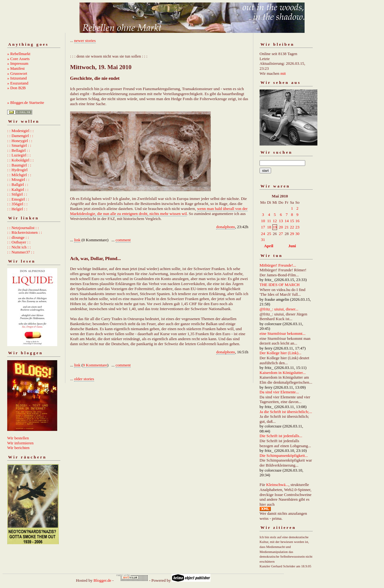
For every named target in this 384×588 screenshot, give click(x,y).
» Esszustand (18, 83)
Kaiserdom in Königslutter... (283, 373)
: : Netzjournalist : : (23, 228)
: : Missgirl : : (18, 179)
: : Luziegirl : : (19, 155)
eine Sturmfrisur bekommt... (283, 333)
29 (292, 234)
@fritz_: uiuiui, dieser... (279, 309)
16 (297, 221)
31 (263, 240)
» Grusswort (17, 73)
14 (287, 221)
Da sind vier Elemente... (279, 392)
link (77, 240)
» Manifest (16, 68)
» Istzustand (17, 78)
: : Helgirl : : (17, 209)
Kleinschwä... (277, 485)
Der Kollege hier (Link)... (280, 353)
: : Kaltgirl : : (18, 189)
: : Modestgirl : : (20, 131)
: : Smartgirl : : (19, 145)
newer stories (85, 41)
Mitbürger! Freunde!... (278, 265)
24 (263, 234)
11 (269, 221)
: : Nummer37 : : (21, 252)
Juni (292, 246)
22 (292, 227)
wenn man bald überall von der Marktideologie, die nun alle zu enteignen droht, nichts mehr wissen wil (159, 211)
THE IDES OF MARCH (280, 285)
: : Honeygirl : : (20, 141)
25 (269, 234)
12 (275, 221)
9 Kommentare (95, 365)
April (269, 246)
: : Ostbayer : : (19, 242)
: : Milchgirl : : (19, 175)
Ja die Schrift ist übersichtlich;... (286, 412)
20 (281, 227)
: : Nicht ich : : (19, 247)
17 (263, 227)
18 (269, 227)
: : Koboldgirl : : (20, 160)
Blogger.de (102, 580)
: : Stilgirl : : (17, 194)
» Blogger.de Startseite (26, 102)
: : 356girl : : (17, 204)
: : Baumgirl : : (19, 165)
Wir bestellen (18, 438)
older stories (84, 379)
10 (263, 221)
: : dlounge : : (18, 237)
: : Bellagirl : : (19, 150)
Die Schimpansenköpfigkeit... (284, 455)
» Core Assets (18, 59)
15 (292, 221)
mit (283, 73)
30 (297, 234)
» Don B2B (16, 88)
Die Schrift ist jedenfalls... (281, 436)
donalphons (225, 227)
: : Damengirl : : (20, 136)
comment (123, 240)
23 (297, 227)
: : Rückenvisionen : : (25, 232)
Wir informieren (20, 443)
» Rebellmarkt (19, 54)
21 (287, 227)
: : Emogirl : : (18, 199)
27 (281, 234)
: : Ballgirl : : (18, 184)
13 (281, 221)
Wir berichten (18, 448)
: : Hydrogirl (17, 170)
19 (275, 227)
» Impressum (18, 63)
